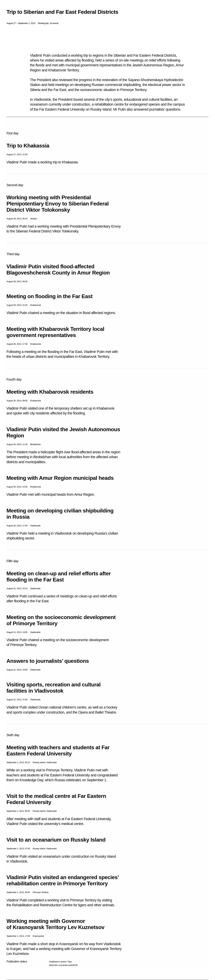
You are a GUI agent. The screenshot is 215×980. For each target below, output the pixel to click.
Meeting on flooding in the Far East (49, 296)
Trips (69, 962)
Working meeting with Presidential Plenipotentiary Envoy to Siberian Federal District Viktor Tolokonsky (57, 204)
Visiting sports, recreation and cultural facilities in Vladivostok (53, 688)
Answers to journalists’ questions (48, 661)
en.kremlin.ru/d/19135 (68, 965)
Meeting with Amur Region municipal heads (60, 478)
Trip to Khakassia (28, 146)
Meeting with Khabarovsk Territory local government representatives (55, 332)
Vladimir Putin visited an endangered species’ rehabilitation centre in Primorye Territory (62, 880)
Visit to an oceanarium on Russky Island (56, 840)
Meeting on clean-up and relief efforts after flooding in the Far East (59, 577)
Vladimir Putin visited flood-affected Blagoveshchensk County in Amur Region (58, 270)
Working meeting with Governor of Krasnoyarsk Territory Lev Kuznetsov (55, 924)
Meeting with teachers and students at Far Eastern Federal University (58, 751)
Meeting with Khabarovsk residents (50, 392)
